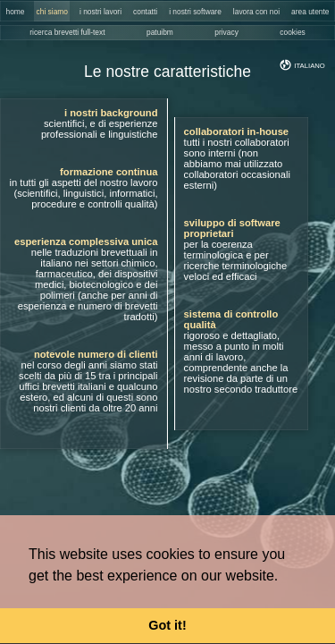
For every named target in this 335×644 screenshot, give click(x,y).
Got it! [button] (167, 625)
